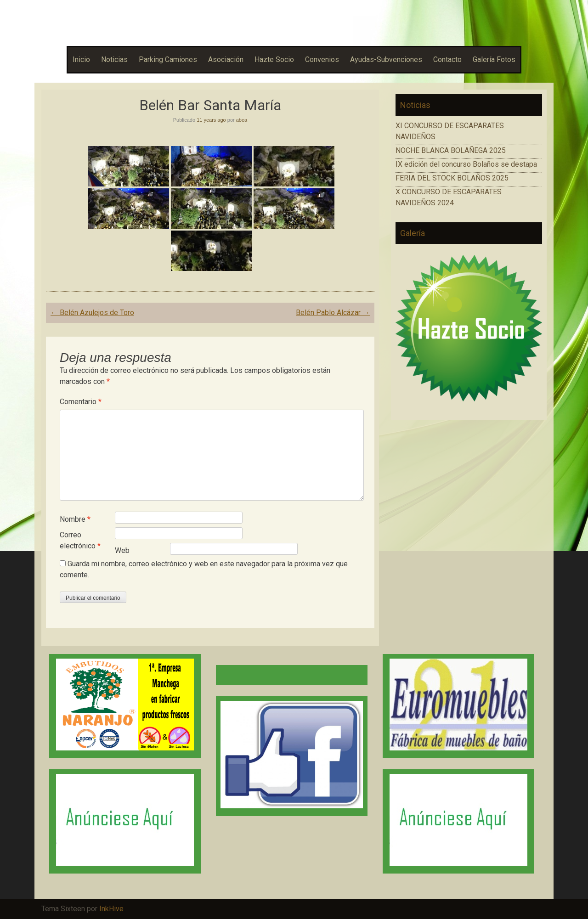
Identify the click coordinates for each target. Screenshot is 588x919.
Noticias (114, 59)
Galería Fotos (494, 59)
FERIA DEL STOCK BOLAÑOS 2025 (452, 178)
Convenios (322, 59)
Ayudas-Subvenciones (386, 59)
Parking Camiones (168, 59)
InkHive (111, 909)
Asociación (226, 59)
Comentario (81, 402)
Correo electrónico (80, 540)
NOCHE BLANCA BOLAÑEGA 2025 (451, 150)
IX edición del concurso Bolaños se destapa (466, 164)
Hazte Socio (274, 59)
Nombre (75, 519)
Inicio (81, 59)
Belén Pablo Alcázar (333, 313)
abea (242, 120)
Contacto (447, 59)
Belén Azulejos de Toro (92, 313)
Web (122, 550)
